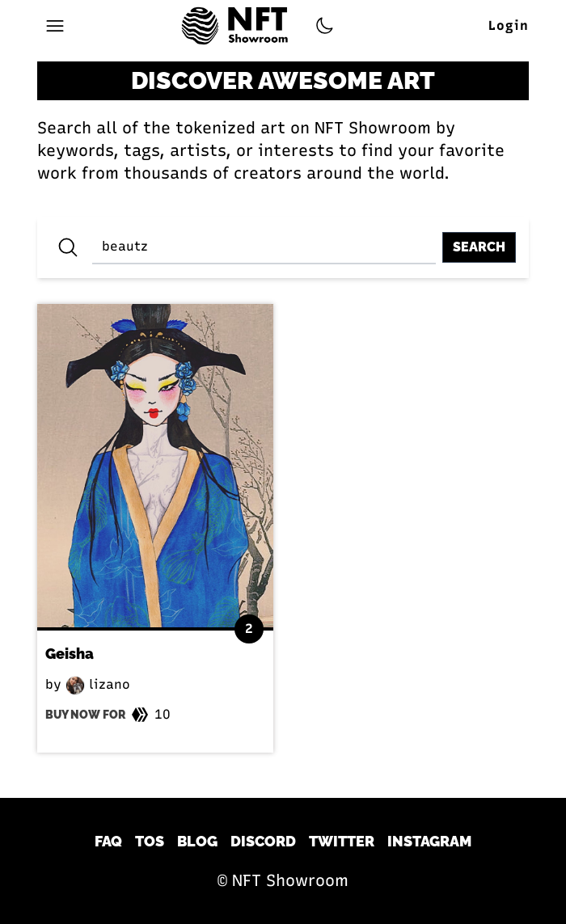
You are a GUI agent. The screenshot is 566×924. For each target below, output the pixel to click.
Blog (197, 841)
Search (479, 247)
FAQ (108, 841)
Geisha (70, 654)
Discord (263, 841)
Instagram (429, 841)
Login (509, 25)
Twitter (342, 841)
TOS (150, 841)
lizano (98, 684)
